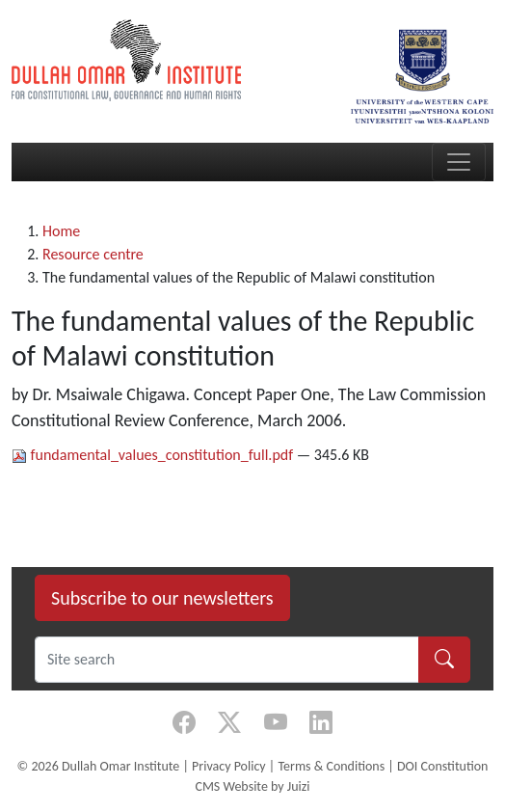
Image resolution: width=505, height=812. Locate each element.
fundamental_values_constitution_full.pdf (154, 455)
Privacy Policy (229, 766)
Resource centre (93, 254)
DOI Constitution (442, 766)
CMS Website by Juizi (252, 786)
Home (61, 231)
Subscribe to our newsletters (162, 598)
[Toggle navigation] (459, 162)
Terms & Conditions (331, 766)
